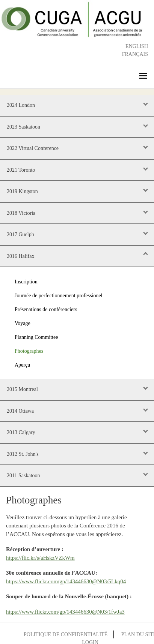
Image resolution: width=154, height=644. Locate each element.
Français (135, 54)
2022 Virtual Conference (33, 148)
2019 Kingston (22, 191)
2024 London (21, 105)
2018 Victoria (21, 213)
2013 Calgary (21, 432)
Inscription (26, 282)
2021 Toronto (21, 170)
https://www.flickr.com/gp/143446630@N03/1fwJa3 (65, 612)
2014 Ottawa (20, 411)
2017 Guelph (20, 234)
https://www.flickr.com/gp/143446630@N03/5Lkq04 (66, 581)
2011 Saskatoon (23, 476)
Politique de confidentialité (66, 634)
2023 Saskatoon (23, 127)
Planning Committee (36, 337)
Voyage (23, 323)
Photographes (29, 351)
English (137, 46)
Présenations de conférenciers (46, 309)
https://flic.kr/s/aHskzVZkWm (40, 558)
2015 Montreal (22, 389)
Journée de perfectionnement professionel (59, 296)
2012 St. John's (23, 454)
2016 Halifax (20, 256)
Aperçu (22, 365)
